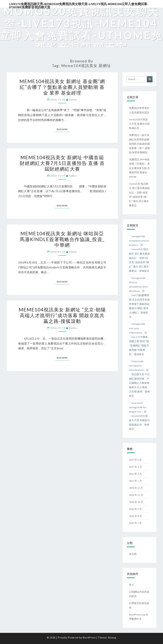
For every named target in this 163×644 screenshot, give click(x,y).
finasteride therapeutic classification (136, 366)
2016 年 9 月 (135, 509)
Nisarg (112, 637)
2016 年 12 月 (136, 488)
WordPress (89, 637)
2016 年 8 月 (135, 516)
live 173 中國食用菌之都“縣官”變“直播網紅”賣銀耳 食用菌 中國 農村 (139, 346)
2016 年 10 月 (136, 502)
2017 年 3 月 (135, 467)
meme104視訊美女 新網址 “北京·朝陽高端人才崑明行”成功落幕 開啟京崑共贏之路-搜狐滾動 (62, 315)
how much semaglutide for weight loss (138, 407)
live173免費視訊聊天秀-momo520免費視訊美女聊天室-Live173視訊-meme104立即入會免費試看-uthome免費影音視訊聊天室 (79, 5)
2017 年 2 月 (135, 474)
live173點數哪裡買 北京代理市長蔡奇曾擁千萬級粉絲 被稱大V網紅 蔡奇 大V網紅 (139, 304)
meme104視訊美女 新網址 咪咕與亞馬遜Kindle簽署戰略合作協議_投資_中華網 (62, 239)
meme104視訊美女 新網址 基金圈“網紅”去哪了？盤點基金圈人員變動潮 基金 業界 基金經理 (62, 87)
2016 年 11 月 (136, 495)
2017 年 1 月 (135, 481)
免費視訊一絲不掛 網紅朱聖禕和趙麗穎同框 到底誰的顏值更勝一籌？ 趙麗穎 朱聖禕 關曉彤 (139, 144)
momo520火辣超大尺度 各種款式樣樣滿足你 (139, 124)
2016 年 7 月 (135, 523)
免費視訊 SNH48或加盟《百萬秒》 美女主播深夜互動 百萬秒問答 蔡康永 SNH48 (139, 168)
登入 (131, 585)
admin (73, 100)
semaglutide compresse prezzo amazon (139, 241)
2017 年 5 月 (135, 460)
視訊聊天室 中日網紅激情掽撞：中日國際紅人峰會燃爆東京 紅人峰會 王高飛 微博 (139, 383)
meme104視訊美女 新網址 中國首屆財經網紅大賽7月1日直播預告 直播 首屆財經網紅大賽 (62, 163)
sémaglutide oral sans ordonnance (137, 328)
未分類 (133, 554)
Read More (63, 129)
